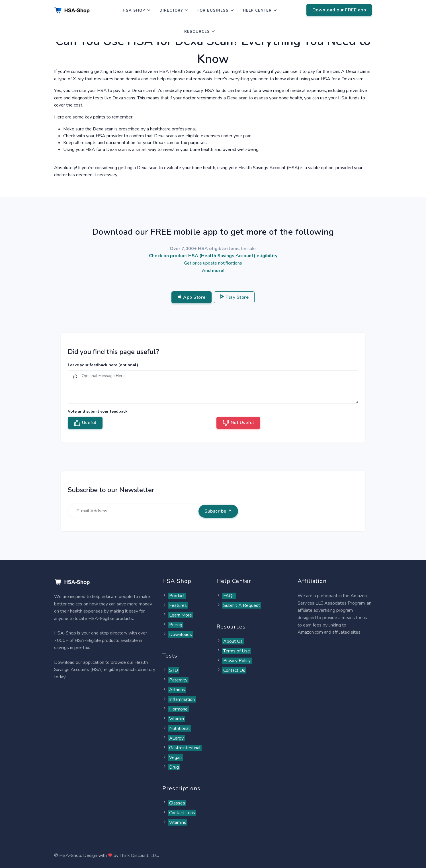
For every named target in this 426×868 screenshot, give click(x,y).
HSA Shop (134, 11)
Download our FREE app (339, 10)
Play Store (234, 297)
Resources (197, 32)
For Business (213, 11)
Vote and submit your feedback (98, 411)
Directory (171, 11)
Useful (85, 423)
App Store (192, 297)
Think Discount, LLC (139, 855)
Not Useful (238, 423)
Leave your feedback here (103, 365)
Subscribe (218, 511)
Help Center (257, 11)
